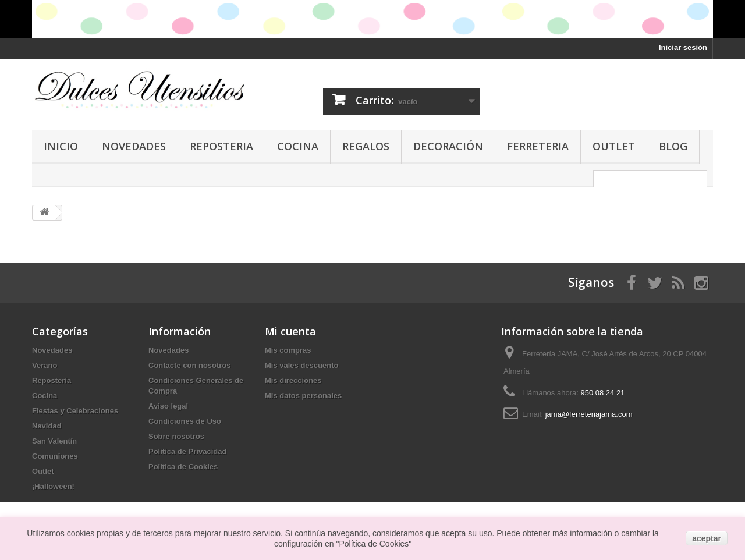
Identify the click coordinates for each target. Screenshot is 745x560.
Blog (673, 146)
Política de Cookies (183, 467)
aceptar (707, 538)
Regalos (366, 146)
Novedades (134, 146)
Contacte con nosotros (190, 365)
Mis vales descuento (301, 365)
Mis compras (288, 350)
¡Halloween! (53, 486)
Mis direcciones (293, 380)
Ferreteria (538, 146)
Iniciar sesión (683, 47)
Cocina (298, 146)
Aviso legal (168, 406)
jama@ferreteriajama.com (589, 414)
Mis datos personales (303, 396)
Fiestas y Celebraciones (75, 411)
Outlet (614, 146)
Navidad (47, 426)
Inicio (61, 146)
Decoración (448, 146)
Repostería (52, 380)
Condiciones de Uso (185, 421)
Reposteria (221, 146)
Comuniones (55, 456)
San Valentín (54, 441)
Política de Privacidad (187, 451)
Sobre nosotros (176, 436)
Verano (45, 365)
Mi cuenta (290, 331)
